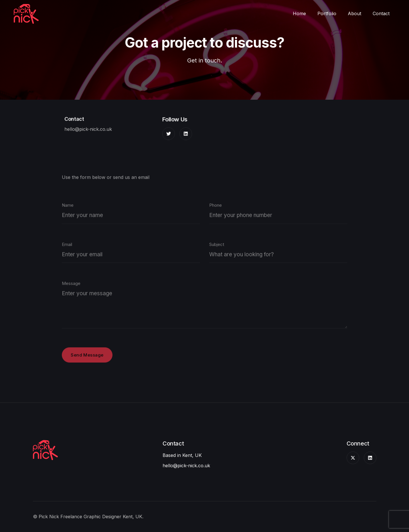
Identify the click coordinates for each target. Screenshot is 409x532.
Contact (381, 13)
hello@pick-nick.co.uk (88, 130)
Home (299, 13)
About (354, 13)
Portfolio (327, 13)
